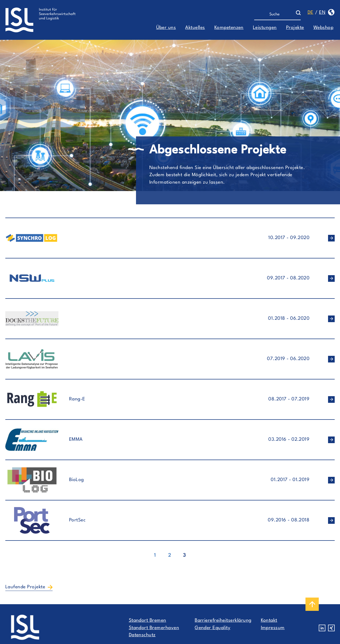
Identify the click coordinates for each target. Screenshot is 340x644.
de (311, 13)
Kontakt (269, 621)
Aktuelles (195, 28)
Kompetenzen (229, 28)
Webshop (323, 28)
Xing (331, 628)
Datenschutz (142, 635)
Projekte (295, 28)
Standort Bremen (148, 621)
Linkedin (322, 628)
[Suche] (275, 15)
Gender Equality (212, 628)
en (322, 13)
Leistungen (265, 28)
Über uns (166, 28)
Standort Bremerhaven (154, 628)
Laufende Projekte (25, 587)
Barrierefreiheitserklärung (223, 621)
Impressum (273, 628)
